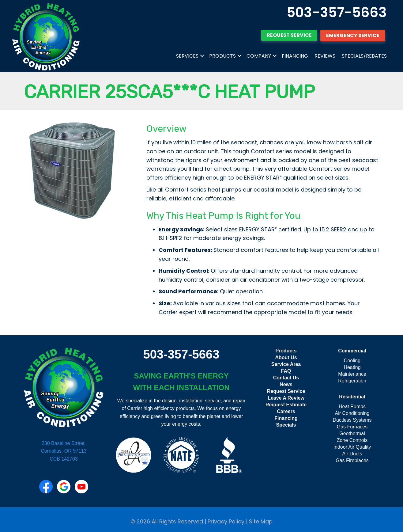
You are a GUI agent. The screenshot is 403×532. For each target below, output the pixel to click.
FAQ (286, 371)
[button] (202, 56)
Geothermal (352, 433)
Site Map (261, 521)
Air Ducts (352, 454)
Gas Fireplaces (352, 460)
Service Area (286, 364)
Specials (286, 425)
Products (222, 56)
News (286, 384)
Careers (286, 411)
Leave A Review (286, 398)
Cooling (352, 361)
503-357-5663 (337, 12)
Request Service (286, 391)
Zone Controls (352, 440)
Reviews (325, 56)
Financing (295, 56)
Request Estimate (286, 405)
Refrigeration (352, 381)
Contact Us (286, 378)
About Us (286, 357)
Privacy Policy (226, 521)
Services (187, 56)
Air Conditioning (352, 413)
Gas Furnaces (352, 427)
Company (259, 56)
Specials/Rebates (364, 56)
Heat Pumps (352, 407)
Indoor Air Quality (352, 447)
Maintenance (352, 374)
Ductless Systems (352, 420)
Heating (352, 367)
